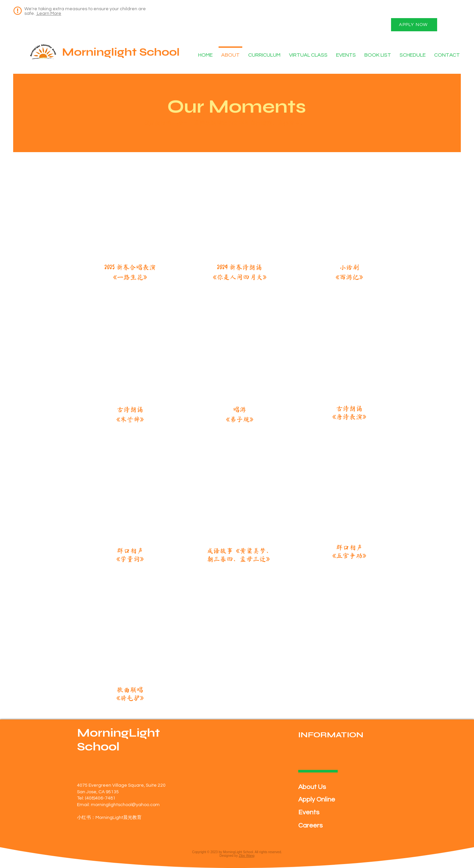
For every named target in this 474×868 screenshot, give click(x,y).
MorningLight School (118, 740)
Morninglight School (121, 52)
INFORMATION (331, 735)
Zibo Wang (247, 856)
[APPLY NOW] (414, 25)
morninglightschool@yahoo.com (125, 805)
